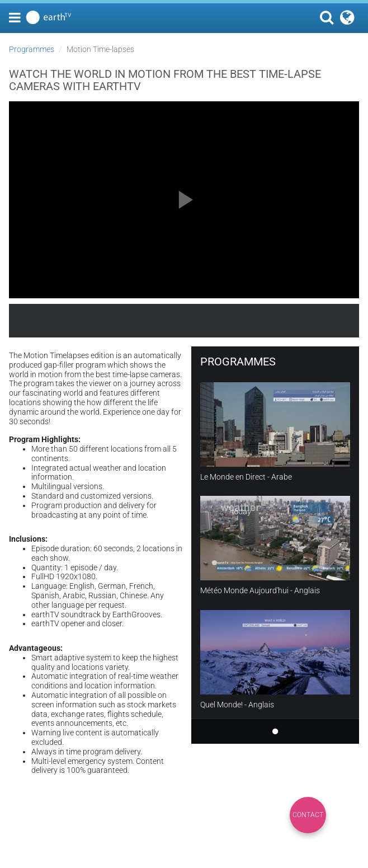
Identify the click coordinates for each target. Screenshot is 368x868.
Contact (308, 815)
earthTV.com (309, 321)
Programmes (32, 49)
